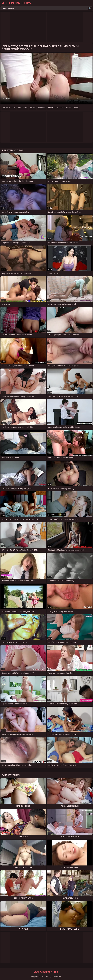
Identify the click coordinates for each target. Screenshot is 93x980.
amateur (6, 108)
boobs (69, 108)
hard (76, 108)
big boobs (59, 108)
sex (14, 108)
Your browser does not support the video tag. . (46, 79)
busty (50, 108)
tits (19, 108)
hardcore (42, 108)
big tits (33, 108)
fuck (25, 108)
